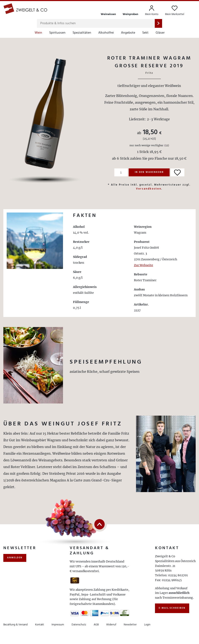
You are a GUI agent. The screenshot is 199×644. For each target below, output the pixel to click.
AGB (96, 625)
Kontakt (40, 625)
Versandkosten (149, 189)
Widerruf (111, 625)
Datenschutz (79, 625)
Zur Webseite (144, 265)
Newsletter (130, 625)
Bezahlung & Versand (15, 625)
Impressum (58, 625)
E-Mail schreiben (172, 608)
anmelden (15, 558)
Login (147, 625)
